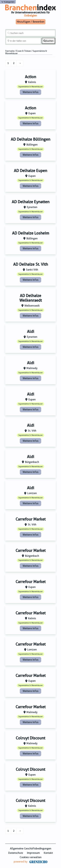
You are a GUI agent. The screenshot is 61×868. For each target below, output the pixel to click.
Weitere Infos (30, 92)
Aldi (31, 332)
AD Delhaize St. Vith (31, 264)
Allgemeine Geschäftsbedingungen (31, 849)
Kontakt (48, 853)
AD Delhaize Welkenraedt (31, 298)
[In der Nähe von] (23, 41)
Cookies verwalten (31, 857)
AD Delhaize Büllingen (30, 139)
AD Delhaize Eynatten (31, 202)
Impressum (33, 853)
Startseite (10, 51)
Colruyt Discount (30, 738)
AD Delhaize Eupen (30, 171)
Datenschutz (16, 853)
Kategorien (8, 2)
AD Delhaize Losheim (31, 233)
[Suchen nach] (30, 33)
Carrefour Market (31, 519)
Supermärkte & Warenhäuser (30, 87)
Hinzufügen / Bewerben (31, 22)
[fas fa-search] (48, 41)
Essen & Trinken (24, 51)
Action (30, 77)
